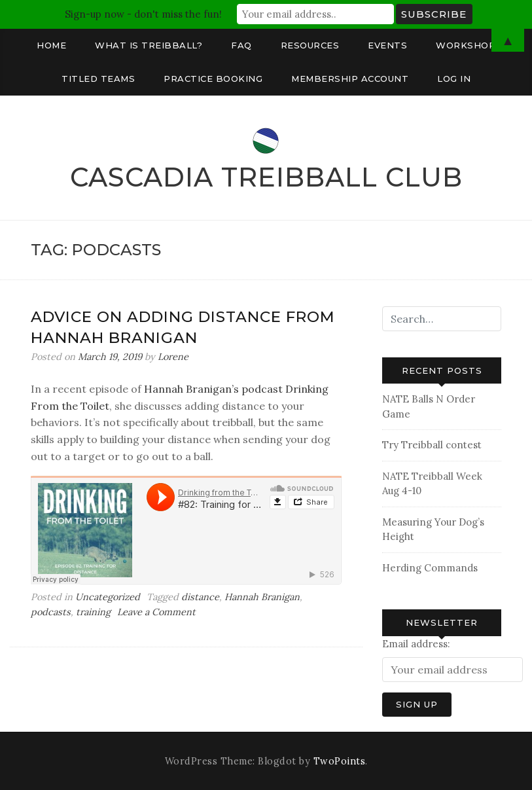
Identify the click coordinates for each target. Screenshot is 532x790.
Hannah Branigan (262, 597)
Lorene (173, 357)
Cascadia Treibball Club (266, 177)
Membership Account (350, 79)
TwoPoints (340, 761)
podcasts (51, 612)
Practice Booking (213, 79)
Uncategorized (108, 597)
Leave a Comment (156, 612)
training (93, 612)
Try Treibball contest (432, 445)
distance (200, 597)
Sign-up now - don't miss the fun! (143, 14)
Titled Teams (98, 79)
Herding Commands (430, 568)
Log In (454, 79)
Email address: (416, 644)
